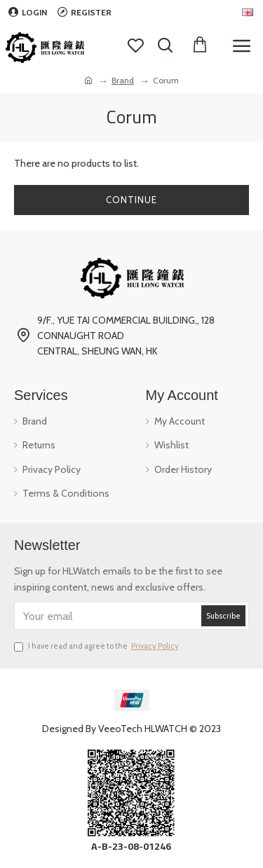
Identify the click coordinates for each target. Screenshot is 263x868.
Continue (131, 200)
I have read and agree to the (97, 647)
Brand (123, 80)
